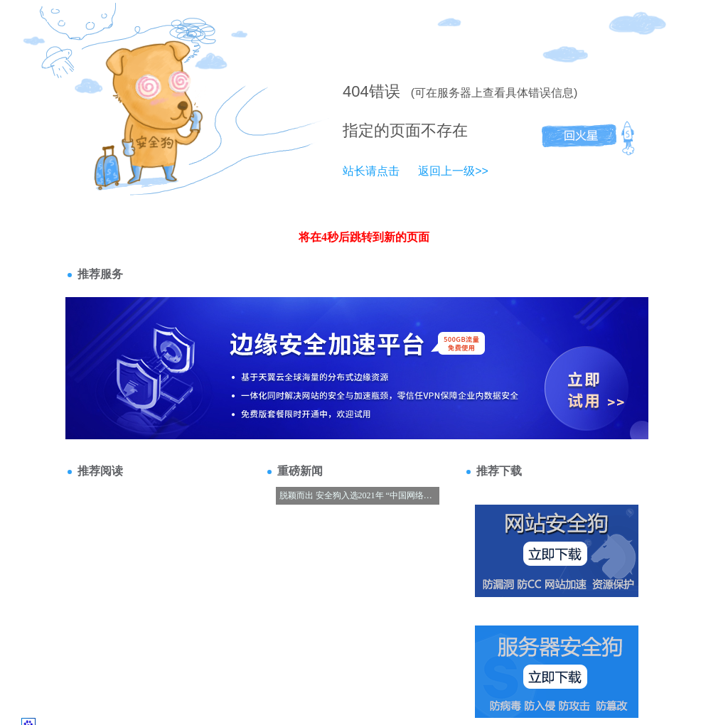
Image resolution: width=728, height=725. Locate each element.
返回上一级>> (453, 171)
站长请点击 (371, 171)
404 (356, 91)
